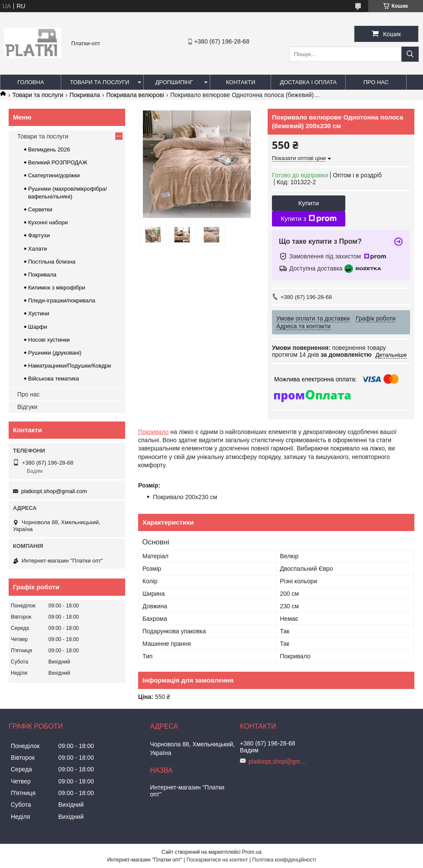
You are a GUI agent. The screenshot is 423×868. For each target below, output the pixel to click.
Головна (31, 82)
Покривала (85, 95)
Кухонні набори (48, 222)
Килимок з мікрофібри (57, 288)
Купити (309, 203)
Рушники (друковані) (55, 353)
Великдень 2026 (49, 149)
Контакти (240, 82)
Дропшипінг (174, 82)
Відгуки (27, 407)
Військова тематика (54, 379)
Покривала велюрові (135, 95)
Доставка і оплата (308, 82)
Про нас (376, 82)
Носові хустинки (49, 340)
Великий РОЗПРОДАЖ (58, 162)
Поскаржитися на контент (217, 860)
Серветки (40, 209)
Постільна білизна (52, 262)
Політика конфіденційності (284, 860)
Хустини (39, 313)
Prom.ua (252, 852)
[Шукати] (410, 54)
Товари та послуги (99, 82)
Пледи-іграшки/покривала (62, 300)
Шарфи (38, 327)
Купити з (308, 219)
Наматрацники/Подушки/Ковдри (69, 366)
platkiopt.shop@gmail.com (54, 491)
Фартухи (39, 235)
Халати (38, 249)
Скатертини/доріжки (54, 175)
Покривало (153, 432)
